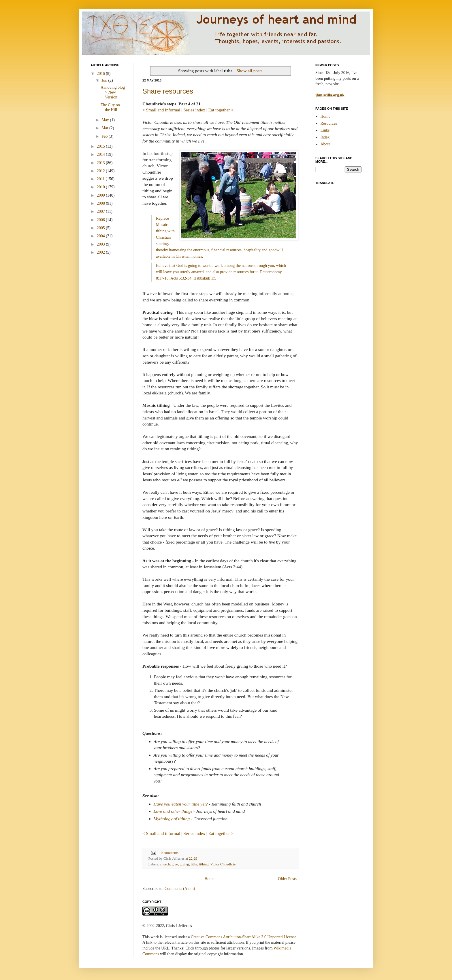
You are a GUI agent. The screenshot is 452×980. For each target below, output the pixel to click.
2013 (101, 163)
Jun (105, 80)
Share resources (168, 91)
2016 (101, 74)
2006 (101, 220)
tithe (194, 864)
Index (325, 137)
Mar (105, 128)
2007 (101, 211)
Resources (329, 123)
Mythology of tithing (172, 819)
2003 (101, 244)
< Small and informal (161, 110)
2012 (101, 171)
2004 (101, 236)
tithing (204, 864)
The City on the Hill (110, 107)
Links (325, 130)
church (165, 864)
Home (209, 879)
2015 (101, 146)
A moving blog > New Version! (113, 92)
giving (184, 864)
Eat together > (221, 110)
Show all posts (250, 71)
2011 (101, 179)
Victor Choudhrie (223, 864)
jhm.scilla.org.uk (330, 95)
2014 (101, 154)
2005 (101, 228)
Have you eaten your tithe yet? (181, 804)
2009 (101, 195)
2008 (101, 203)
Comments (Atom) (180, 889)
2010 (101, 187)
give (175, 864)
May (106, 120)
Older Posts (287, 879)
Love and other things (173, 811)
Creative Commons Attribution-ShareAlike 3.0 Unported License (243, 937)
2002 (101, 252)
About (326, 144)
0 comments (170, 853)
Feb (105, 136)
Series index (194, 110)
